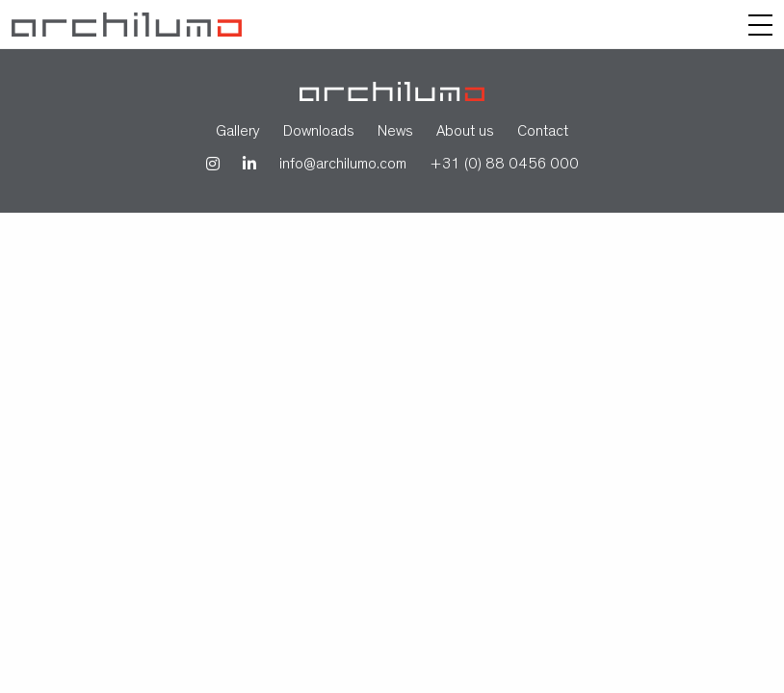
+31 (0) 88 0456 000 (504, 166)
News (395, 133)
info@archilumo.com (343, 166)
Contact (543, 133)
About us (465, 133)
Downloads (319, 133)
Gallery (238, 133)
